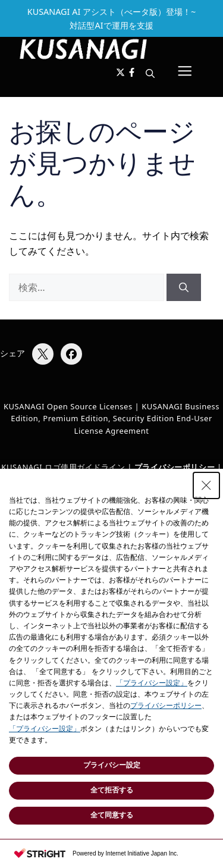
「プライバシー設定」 (152, 683)
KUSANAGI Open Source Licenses (68, 406)
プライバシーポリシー (166, 706)
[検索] (184, 287)
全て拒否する (112, 790)
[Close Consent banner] (206, 485)
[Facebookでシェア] (71, 354)
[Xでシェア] (43, 354)
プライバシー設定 (112, 765)
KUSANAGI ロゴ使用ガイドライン (63, 467)
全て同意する (112, 815)
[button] (150, 73)
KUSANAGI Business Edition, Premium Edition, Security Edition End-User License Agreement (115, 419)
